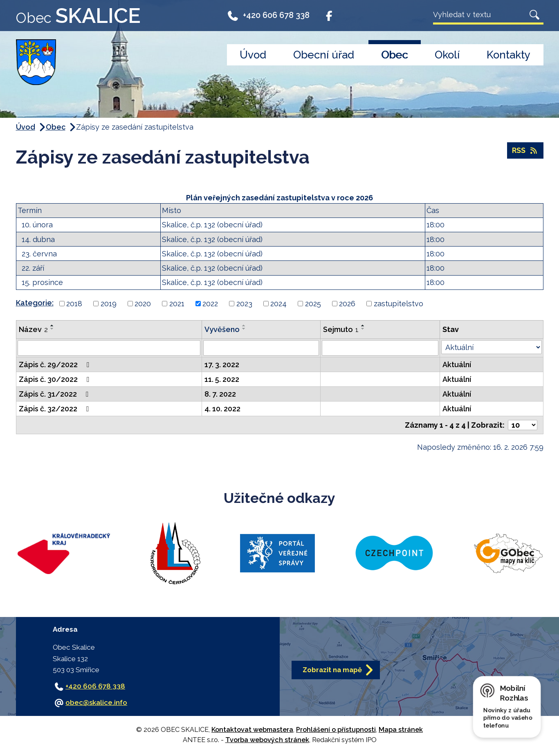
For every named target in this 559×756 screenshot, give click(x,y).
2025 (313, 304)
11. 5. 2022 (222, 379)
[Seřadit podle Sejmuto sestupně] (363, 329)
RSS (525, 151)
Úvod (253, 55)
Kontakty (508, 55)
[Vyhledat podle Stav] (491, 347)
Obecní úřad (324, 55)
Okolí (447, 55)
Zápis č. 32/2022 (55, 409)
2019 (109, 304)
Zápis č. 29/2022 (56, 365)
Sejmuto (341, 329)
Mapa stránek (401, 730)
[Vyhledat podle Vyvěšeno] (261, 348)
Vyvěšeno (222, 329)
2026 (347, 304)
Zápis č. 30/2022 (56, 379)
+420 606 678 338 (268, 17)
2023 (244, 304)
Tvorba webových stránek (267, 740)
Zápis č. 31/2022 (55, 394)
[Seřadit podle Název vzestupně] (52, 325)
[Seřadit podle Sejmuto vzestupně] (363, 325)
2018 (74, 304)
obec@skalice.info (96, 702)
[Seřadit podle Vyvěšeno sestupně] (244, 329)
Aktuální (457, 365)
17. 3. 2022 (222, 365)
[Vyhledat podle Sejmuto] (380, 348)
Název (33, 329)
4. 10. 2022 (222, 409)
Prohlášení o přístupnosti (336, 730)
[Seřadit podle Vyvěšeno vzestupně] (244, 325)
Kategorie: (35, 303)
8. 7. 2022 (220, 394)
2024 (278, 304)
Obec (394, 55)
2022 (210, 304)
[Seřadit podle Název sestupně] (52, 329)
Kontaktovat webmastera (252, 730)
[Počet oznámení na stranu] (523, 425)
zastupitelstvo (398, 304)
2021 (177, 304)
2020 (143, 304)
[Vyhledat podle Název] (109, 348)
